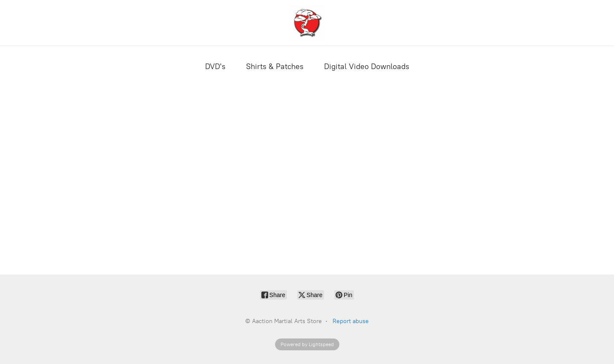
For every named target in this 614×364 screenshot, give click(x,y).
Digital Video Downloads (367, 66)
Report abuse (351, 321)
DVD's (215, 66)
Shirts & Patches (275, 66)
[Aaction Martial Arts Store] (307, 23)
